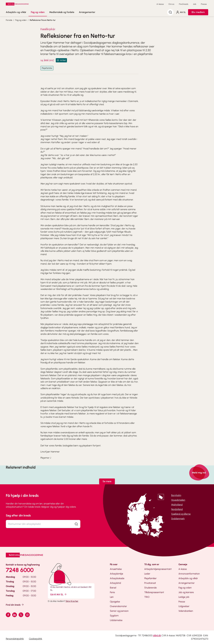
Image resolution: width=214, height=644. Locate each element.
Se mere (107, 481)
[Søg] (170, 12)
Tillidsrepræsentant (154, 592)
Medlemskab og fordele (62, 12)
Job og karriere (186, 592)
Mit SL (181, 12)
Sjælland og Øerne (181, 514)
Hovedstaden (178, 500)
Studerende (150, 588)
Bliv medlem (198, 12)
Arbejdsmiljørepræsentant (158, 569)
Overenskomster (118, 606)
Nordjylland (177, 509)
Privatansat (150, 583)
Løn (112, 597)
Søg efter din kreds (18, 515)
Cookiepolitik (36, 639)
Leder (147, 574)
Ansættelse (116, 569)
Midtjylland (177, 505)
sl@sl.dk (157, 635)
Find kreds (184, 4)
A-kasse (160, 4)
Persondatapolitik (15, 639)
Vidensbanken (186, 611)
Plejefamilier (150, 578)
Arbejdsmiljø (116, 574)
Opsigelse (115, 602)
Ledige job (184, 597)
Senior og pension (119, 611)
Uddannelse (116, 620)
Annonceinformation (189, 574)
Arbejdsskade (117, 578)
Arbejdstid (115, 583)
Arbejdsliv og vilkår (16, 12)
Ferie (112, 592)
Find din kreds (15, 605)
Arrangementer (87, 12)
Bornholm (176, 495)
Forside (9, 20)
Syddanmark (178, 519)
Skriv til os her (72, 601)
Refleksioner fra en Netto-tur (43, 20)
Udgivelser (184, 606)
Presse (204, 4)
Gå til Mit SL (59, 594)
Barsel (113, 588)
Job (195, 4)
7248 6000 (20, 570)
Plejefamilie (47, 68)
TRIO (147, 597)
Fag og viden (38, 12)
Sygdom (114, 616)
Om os (171, 4)
